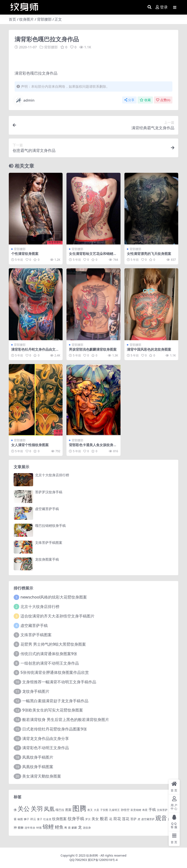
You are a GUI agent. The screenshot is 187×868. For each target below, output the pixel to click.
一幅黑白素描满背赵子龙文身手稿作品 (55, 701)
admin (25, 100)
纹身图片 (27, 19)
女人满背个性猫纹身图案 (30, 445)
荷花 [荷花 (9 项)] (117, 818)
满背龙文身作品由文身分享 (46, 738)
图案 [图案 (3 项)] (68, 809)
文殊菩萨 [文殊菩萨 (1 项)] (162, 810)
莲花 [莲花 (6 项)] (126, 818)
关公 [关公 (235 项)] (24, 808)
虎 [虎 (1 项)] (139, 819)
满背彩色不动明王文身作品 (46, 748)
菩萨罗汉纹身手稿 (49, 492)
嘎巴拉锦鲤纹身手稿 (50, 525)
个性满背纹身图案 (25, 253)
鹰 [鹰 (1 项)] (66, 828)
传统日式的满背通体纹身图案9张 (49, 653)
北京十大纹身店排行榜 (52, 475)
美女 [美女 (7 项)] (95, 818)
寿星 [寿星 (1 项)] (145, 810)
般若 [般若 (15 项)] (104, 818)
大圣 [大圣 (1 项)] (96, 810)
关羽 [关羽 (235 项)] (37, 808)
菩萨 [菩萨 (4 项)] (133, 819)
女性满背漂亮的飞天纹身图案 (149, 253)
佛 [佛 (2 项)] (15, 809)
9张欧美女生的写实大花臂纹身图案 (52, 710)
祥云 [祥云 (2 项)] (33, 819)
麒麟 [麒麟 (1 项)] (74, 828)
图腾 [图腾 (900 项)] (79, 808)
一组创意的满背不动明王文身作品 (50, 663)
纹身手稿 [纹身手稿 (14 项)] (76, 818)
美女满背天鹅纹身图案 (42, 776)
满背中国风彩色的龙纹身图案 (149, 349)
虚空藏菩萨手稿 (47, 508)
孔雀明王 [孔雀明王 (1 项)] (114, 810)
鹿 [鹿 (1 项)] (69, 828)
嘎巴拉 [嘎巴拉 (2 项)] (60, 809)
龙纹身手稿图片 (36, 691)
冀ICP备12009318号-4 (103, 860)
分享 (129, 100)
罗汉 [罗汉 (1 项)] (88, 819)
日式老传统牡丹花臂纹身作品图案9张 (54, 729)
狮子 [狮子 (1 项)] (27, 819)
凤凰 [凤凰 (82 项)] (49, 808)
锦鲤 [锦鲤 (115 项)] (48, 826)
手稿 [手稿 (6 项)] (152, 809)
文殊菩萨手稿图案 (49, 542)
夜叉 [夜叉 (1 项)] (90, 810)
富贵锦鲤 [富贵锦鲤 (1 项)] (136, 810)
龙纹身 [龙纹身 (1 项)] (87, 828)
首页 (12, 19)
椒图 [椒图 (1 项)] (20, 819)
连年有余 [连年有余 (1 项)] (30, 828)
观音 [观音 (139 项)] (161, 818)
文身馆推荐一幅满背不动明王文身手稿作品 (59, 682)
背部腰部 (44, 19)
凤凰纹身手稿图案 (38, 766)
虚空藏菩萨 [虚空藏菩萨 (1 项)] (148, 819)
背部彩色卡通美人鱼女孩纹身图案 (93, 447)
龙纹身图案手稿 (47, 559)
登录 (162, 7)
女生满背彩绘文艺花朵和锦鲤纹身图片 (93, 255)
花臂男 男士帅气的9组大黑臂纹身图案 (53, 644)
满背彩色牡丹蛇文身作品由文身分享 (35, 351)
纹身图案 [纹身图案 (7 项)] (59, 818)
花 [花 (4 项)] (111, 819)
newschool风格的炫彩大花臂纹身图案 (54, 597)
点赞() (163, 100)
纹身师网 (92, 855)
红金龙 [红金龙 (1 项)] (47, 819)
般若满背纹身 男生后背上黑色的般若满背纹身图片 (65, 719)
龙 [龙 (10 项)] (80, 827)
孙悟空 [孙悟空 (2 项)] (125, 809)
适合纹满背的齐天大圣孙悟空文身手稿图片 (57, 616)
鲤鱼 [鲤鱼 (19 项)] (59, 827)
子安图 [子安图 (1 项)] (104, 810)
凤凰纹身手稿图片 (38, 757)
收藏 (145, 100)
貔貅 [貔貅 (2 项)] (21, 827)
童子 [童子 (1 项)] (40, 819)
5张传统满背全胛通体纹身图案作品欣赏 (55, 672)
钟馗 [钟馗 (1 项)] (39, 828)
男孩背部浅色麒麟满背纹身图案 (93, 349)
